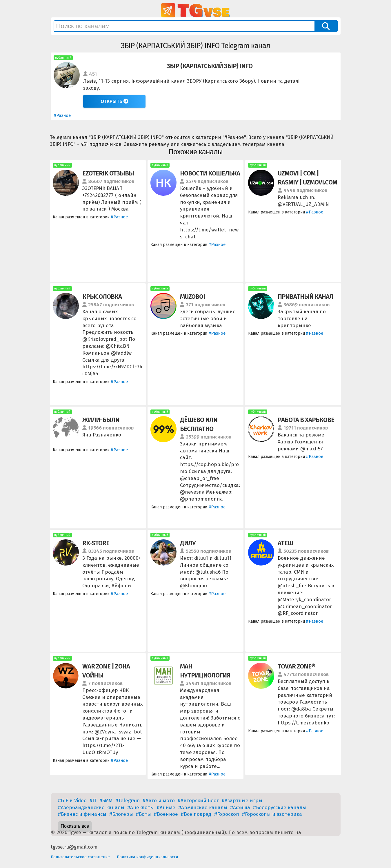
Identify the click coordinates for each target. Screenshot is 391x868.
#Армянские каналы (203, 808)
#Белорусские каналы (280, 808)
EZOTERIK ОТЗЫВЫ (108, 173)
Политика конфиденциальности (147, 857)
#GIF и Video (72, 801)
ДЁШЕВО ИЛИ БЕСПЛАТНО (199, 424)
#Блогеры (121, 814)
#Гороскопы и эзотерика (272, 814)
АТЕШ (285, 543)
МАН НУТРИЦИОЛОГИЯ (205, 671)
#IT (93, 801)
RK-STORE (96, 543)
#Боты (143, 814)
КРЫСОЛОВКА (102, 297)
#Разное (62, 115)
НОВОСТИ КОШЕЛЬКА (210, 173)
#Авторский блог (198, 801)
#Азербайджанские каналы (91, 808)
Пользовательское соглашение (80, 857)
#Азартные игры (242, 801)
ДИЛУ (188, 543)
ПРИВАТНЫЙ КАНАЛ (305, 297)
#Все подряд (196, 814)
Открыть (114, 101)
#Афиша (240, 808)
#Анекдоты (141, 808)
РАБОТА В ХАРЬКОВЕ (306, 420)
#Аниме (166, 808)
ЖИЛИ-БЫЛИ (101, 420)
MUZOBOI (192, 297)
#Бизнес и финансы (82, 814)
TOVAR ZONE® (296, 666)
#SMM (106, 801)
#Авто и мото (159, 801)
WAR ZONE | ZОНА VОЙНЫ (106, 671)
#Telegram (128, 801)
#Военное (166, 814)
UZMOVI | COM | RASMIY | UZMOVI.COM (307, 178)
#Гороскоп (227, 814)
